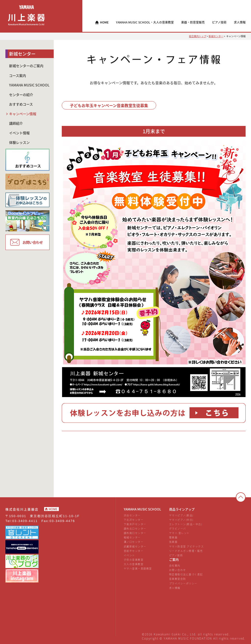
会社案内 (175, 565)
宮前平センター (134, 551)
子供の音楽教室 (134, 560)
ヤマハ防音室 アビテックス (186, 546)
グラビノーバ (178, 529)
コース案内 (18, 76)
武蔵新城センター (135, 546)
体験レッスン (19, 142)
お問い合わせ (178, 570)
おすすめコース (21, 104)
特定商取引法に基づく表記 (186, 574)
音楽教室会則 (178, 579)
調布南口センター (135, 533)
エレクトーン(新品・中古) (186, 524)
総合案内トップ (198, 36)
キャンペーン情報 (23, 114)
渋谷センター (132, 515)
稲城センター (132, 537)
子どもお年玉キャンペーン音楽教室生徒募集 (109, 105)
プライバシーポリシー (183, 583)
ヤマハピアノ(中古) (181, 520)
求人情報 (175, 588)
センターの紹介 (21, 95)
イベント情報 (19, 133)
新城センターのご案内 (26, 66)
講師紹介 (16, 123)
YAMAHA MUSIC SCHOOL (29, 85)
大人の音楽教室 (134, 564)
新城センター (216, 36)
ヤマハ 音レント (179, 533)
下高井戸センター (135, 524)
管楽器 (173, 537)
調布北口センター (135, 529)
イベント (129, 555)
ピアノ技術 (176, 555)
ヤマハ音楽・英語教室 (138, 568)
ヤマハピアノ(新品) (181, 515)
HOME (104, 22)
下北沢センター (134, 520)
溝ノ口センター (134, 542)
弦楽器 (173, 542)
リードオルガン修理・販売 (186, 551)
